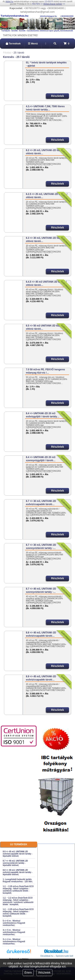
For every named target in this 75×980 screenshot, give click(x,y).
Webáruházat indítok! (53, 4)
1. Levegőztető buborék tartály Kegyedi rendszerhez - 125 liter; (18, 880)
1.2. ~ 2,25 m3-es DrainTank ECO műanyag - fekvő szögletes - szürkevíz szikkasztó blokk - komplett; (18, 890)
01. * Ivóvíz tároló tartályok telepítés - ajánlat (46, 64)
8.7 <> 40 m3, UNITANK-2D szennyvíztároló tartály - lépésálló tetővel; (15, 863)
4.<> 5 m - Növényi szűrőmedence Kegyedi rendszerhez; (14, 932)
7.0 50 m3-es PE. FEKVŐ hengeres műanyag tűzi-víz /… (45, 371)
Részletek (44, 973)
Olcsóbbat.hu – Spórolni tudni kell (57, 956)
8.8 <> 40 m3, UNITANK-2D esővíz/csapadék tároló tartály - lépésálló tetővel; (18, 872)
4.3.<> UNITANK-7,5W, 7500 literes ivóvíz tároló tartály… (45, 108)
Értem (28, 973)
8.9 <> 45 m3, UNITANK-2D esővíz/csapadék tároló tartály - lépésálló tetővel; (18, 854)
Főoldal (7, 53)
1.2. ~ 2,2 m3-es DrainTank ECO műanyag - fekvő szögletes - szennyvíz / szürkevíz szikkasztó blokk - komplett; (18, 901)
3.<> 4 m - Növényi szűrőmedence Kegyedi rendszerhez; (14, 941)
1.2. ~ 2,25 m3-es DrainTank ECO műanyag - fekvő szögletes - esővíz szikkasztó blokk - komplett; (18, 913)
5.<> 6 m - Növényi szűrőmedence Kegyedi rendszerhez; (14, 923)
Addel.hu (9, 2)
